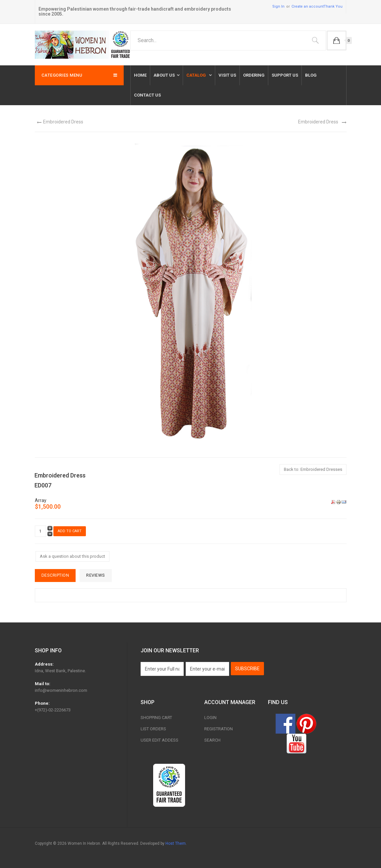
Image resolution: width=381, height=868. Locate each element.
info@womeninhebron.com (61, 690)
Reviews (96, 575)
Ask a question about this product (72, 556)
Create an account (308, 6)
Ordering (254, 75)
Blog (311, 75)
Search (212, 740)
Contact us (147, 95)
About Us (164, 75)
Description (55, 575)
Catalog (197, 75)
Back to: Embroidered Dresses (313, 469)
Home (140, 75)
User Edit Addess (159, 740)
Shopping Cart (156, 718)
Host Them (176, 843)
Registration (219, 729)
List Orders (153, 729)
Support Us (285, 75)
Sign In (278, 6)
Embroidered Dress (63, 122)
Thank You (333, 6)
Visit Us (227, 75)
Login (210, 718)
